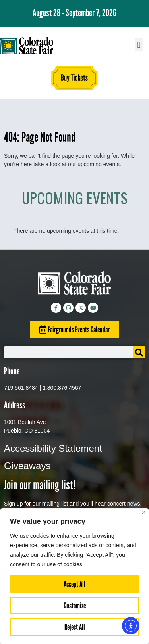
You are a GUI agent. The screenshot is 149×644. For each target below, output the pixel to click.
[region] (74, 576)
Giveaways (27, 466)
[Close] (144, 512)
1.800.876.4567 (62, 388)
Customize (75, 606)
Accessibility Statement (53, 448)
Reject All (75, 627)
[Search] (139, 352)
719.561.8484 (21, 388)
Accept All (74, 584)
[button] (139, 45)
